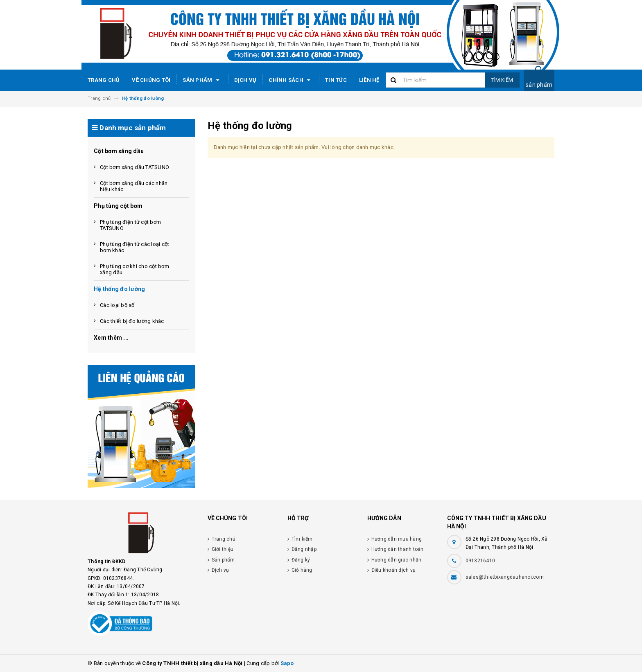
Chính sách (291, 80)
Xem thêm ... (111, 338)
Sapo (287, 663)
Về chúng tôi (151, 80)
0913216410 (480, 561)
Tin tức (336, 80)
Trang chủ (104, 80)
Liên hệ (369, 80)
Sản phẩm (202, 80)
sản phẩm (539, 85)
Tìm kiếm (502, 80)
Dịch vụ (245, 80)
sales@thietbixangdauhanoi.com (505, 577)
